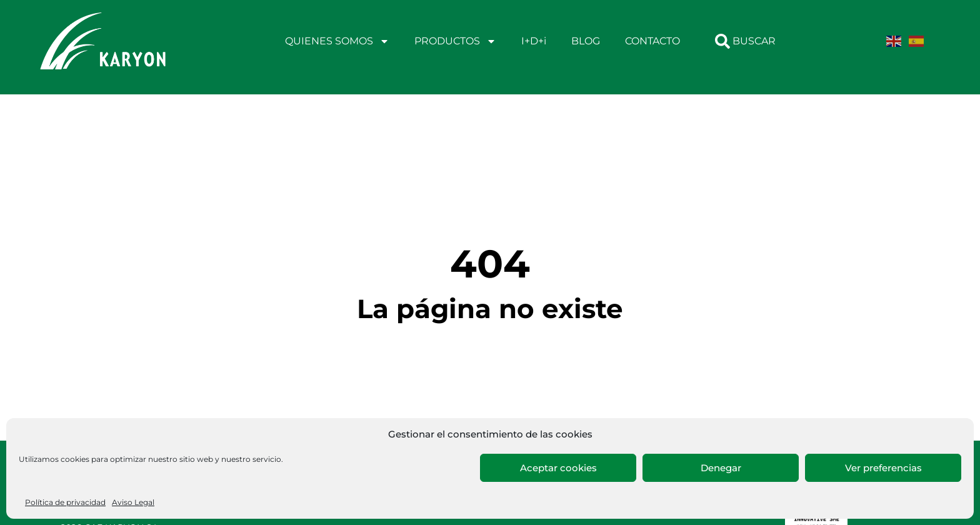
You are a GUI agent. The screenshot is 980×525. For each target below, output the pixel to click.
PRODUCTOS (455, 41)
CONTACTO (652, 41)
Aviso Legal (133, 502)
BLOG (586, 41)
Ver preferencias (883, 468)
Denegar (721, 468)
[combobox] (755, 41)
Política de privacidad (65, 502)
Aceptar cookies (558, 468)
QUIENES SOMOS (337, 41)
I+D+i (534, 41)
